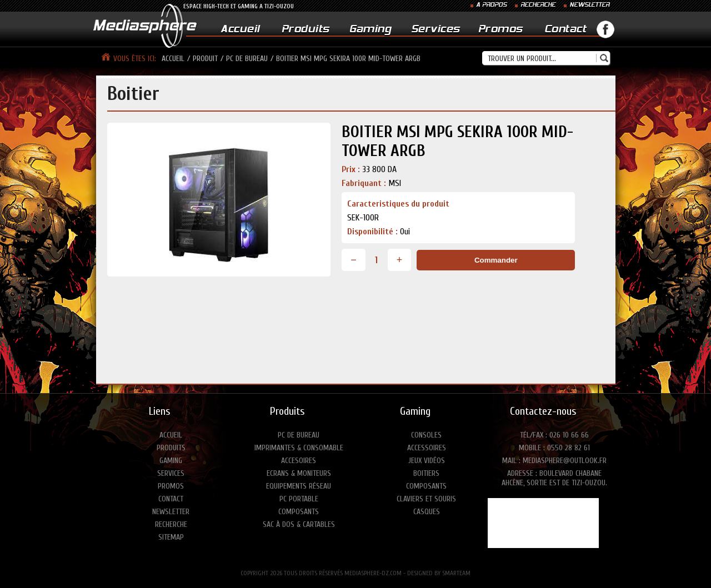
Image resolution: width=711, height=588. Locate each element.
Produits (306, 30)
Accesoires (299, 461)
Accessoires (427, 448)
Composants (299, 512)
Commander (496, 260)
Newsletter (171, 512)
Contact (565, 30)
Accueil (240, 30)
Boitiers (426, 473)
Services (435, 30)
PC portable (299, 499)
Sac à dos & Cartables (299, 524)
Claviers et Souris (426, 499)
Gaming (370, 30)
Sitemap (171, 537)
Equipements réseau (299, 486)
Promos (500, 30)
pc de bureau (247, 59)
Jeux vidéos (427, 461)
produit (205, 59)
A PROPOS (491, 5)
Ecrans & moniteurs (299, 473)
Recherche (171, 524)
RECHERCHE (538, 5)
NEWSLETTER (589, 5)
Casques (427, 512)
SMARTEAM (456, 573)
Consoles (426, 435)
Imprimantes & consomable (299, 448)
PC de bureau (299, 435)
